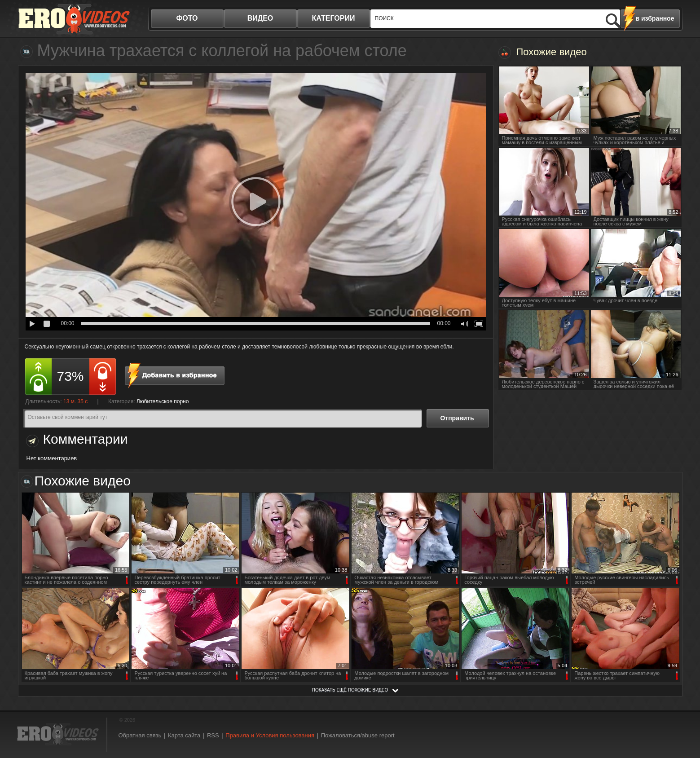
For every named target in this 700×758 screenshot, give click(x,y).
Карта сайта (184, 735)
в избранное (655, 18)
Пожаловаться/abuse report (358, 735)
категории (334, 18)
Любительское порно (163, 401)
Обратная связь (140, 735)
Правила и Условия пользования (270, 735)
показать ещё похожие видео (350, 690)
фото (187, 18)
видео (260, 18)
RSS (213, 735)
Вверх (683, 711)
